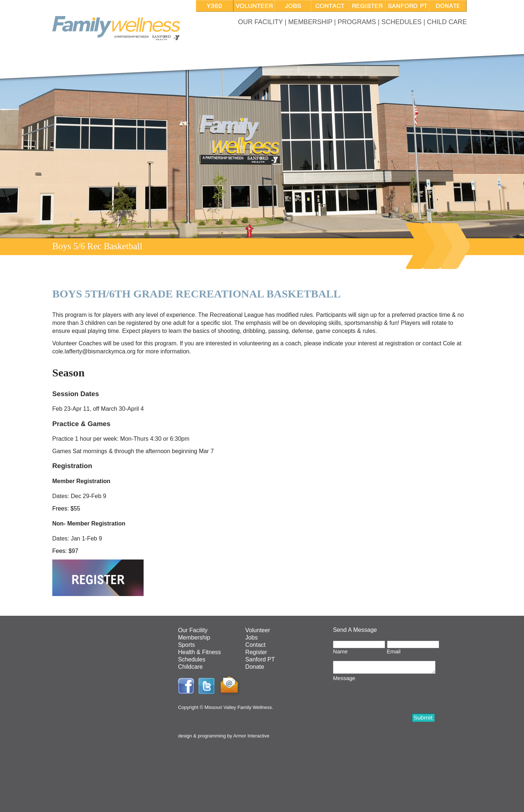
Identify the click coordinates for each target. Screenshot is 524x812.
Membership (194, 638)
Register (256, 652)
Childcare (190, 667)
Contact (255, 645)
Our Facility (193, 630)
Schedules (192, 659)
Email (394, 651)
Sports (186, 645)
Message (344, 680)
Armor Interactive (251, 736)
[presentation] (388, 698)
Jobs (251, 638)
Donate (255, 667)
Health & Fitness (199, 652)
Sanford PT (260, 659)
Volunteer (258, 630)
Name (340, 651)
